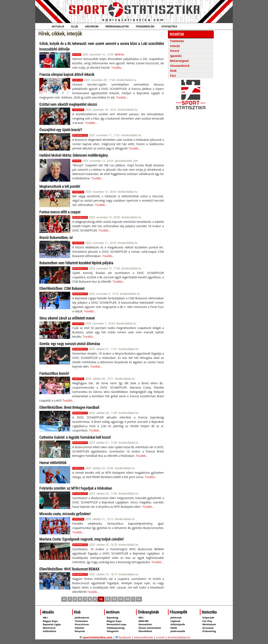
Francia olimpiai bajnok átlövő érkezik (67, 75)
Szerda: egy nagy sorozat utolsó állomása (70, 344)
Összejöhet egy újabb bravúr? (61, 130)
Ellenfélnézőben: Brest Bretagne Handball (69, 407)
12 (114, 599)
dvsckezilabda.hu (179, 637)
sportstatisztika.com (98, 637)
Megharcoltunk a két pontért (60, 186)
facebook (123, 637)
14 (127, 599)
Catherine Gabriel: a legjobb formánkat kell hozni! (75, 437)
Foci (173, 76)
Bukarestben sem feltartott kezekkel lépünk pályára (76, 263)
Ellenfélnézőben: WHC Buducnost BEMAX (69, 569)
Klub (173, 71)
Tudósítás (177, 41)
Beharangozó (179, 61)
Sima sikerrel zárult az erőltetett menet (67, 318)
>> (139, 599)
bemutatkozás (144, 637)
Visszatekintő (180, 66)
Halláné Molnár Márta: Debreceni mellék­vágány (74, 155)
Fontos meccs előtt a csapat (60, 212)
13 (121, 599)
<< (64, 599)
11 (108, 599)
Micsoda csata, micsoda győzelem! (65, 514)
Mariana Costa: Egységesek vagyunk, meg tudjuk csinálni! (81, 539)
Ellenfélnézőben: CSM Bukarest (62, 289)
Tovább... (117, 68)
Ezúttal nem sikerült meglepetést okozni (68, 104)
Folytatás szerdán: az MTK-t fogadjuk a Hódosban (76, 488)
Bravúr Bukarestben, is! (56, 238)
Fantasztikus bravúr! (54, 373)
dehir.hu (119, 54)
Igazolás (176, 56)
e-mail (160, 637)
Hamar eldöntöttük (53, 463)
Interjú (175, 46)
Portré (175, 51)
